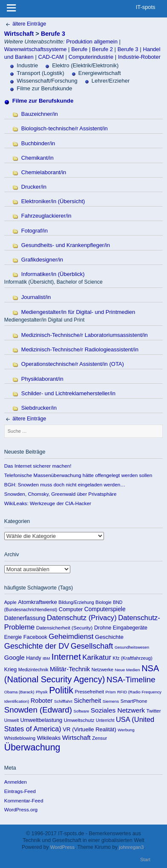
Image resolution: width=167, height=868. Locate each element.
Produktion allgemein (92, 42)
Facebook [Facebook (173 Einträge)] (35, 637)
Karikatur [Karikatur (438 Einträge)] (97, 657)
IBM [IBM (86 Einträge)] (46, 658)
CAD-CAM (51, 57)
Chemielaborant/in (44, 172)
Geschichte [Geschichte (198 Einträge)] (109, 637)
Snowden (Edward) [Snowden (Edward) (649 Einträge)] (38, 710)
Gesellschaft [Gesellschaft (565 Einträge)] (92, 646)
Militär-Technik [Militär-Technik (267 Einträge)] (70, 669)
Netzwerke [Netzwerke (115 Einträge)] (102, 670)
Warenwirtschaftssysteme (36, 49)
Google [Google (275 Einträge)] (14, 658)
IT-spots (146, 7)
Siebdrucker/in (39, 408)
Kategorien (54, 536)
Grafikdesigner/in (42, 260)
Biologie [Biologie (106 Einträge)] (104, 602)
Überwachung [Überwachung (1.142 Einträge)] (32, 747)
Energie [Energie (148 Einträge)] (13, 637)
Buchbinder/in (38, 143)
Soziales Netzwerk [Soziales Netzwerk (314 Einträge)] (118, 710)
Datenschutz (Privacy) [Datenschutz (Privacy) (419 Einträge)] (82, 618)
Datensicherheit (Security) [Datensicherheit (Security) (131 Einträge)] (64, 628)
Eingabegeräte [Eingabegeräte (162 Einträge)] (130, 628)
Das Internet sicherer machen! (38, 466)
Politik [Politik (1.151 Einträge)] (61, 690)
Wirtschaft (19, 34)
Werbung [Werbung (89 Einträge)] (126, 730)
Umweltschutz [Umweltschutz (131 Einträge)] (79, 720)
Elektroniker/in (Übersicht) (53, 201)
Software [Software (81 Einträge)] (81, 711)
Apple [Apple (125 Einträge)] (10, 602)
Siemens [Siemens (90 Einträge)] (111, 701)
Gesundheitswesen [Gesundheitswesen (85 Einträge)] (132, 647)
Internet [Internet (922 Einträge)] (66, 657)
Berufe (79, 49)
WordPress (62, 847)
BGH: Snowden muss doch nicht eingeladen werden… (65, 484)
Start (145, 859)
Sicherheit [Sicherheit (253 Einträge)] (87, 701)
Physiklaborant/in (42, 379)
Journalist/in (36, 297)
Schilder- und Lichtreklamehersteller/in (68, 393)
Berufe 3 (53, 34)
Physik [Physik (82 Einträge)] (42, 692)
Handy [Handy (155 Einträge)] (33, 658)
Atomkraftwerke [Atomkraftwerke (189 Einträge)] (37, 602)
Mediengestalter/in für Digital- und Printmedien (78, 312)
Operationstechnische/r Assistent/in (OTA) (73, 364)
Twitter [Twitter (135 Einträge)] (154, 711)
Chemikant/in (37, 158)
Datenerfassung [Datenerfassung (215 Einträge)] (25, 618)
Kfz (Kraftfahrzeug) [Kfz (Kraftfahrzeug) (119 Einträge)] (133, 658)
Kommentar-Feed (24, 800)
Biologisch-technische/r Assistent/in (65, 128)
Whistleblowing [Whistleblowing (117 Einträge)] (20, 738)
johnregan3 (131, 847)
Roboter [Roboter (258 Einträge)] (42, 701)
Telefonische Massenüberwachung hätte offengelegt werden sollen (78, 475)
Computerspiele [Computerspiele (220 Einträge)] (105, 609)
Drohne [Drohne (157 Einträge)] (103, 628)
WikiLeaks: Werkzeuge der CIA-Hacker (48, 503)
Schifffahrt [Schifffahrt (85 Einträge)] (63, 701)
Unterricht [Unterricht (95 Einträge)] (105, 720)
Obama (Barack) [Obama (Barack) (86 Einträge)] (19, 692)
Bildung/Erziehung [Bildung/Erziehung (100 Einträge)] (76, 602)
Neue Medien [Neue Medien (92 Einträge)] (128, 670)
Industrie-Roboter (139, 57)
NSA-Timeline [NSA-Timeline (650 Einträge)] (131, 680)
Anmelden (16, 782)
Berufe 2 (102, 49)
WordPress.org (21, 809)
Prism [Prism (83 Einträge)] (111, 692)
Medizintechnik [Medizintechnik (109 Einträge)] (33, 670)
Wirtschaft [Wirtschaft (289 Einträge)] (76, 737)
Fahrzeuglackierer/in (46, 216)
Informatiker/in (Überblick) (53, 274)
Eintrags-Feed (20, 791)
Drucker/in (34, 187)
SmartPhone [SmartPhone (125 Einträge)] (134, 701)
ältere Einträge (25, 24)
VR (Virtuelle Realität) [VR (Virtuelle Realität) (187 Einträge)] (89, 729)
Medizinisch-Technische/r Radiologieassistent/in (80, 349)
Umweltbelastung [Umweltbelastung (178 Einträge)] (42, 720)
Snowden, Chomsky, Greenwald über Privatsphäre (60, 494)
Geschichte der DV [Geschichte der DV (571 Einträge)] (37, 646)
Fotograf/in (35, 231)
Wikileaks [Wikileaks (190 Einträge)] (49, 738)
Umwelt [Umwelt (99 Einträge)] (12, 720)
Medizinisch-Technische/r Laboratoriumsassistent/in (85, 335)
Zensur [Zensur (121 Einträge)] (99, 738)
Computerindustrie (91, 57)
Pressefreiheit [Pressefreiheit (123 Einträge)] (90, 692)
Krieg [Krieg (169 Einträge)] (11, 670)
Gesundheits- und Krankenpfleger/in (66, 245)
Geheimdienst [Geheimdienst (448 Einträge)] (71, 637)
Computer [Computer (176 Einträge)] (71, 609)
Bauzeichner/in (40, 114)
